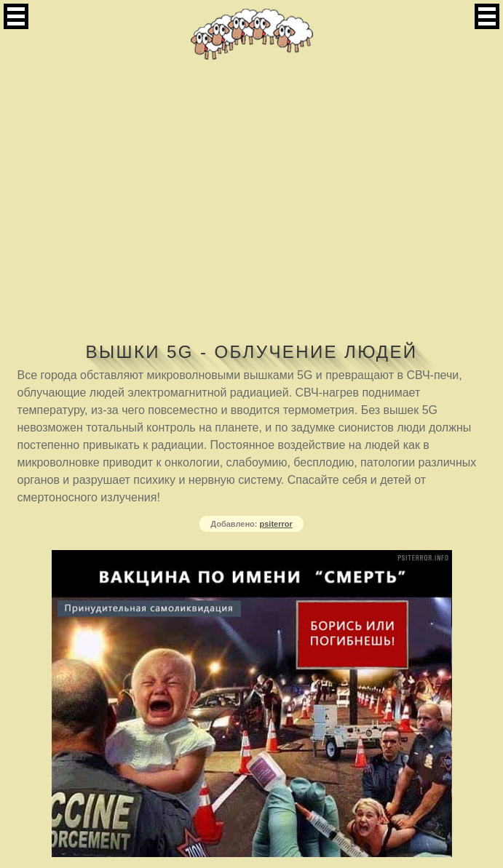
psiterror (276, 524)
